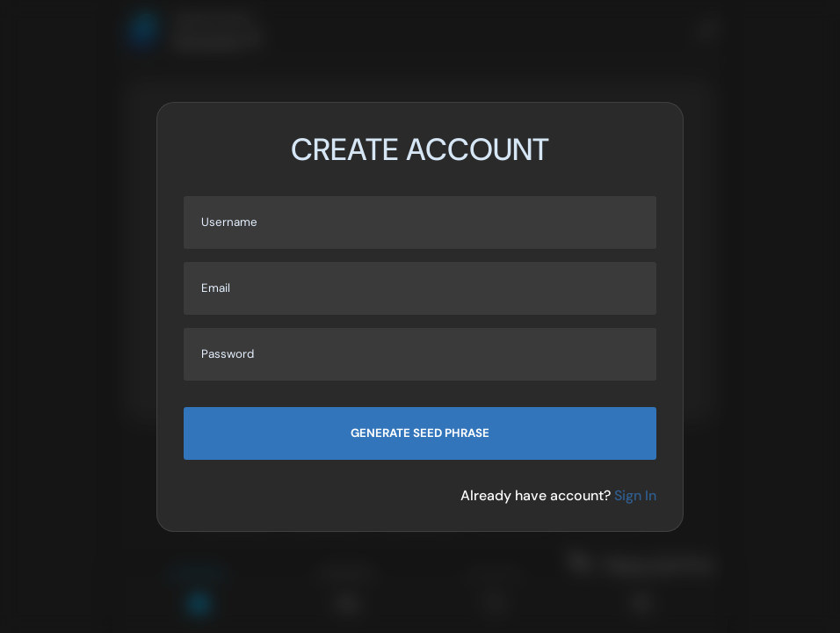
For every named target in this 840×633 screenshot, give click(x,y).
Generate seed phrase (420, 433)
